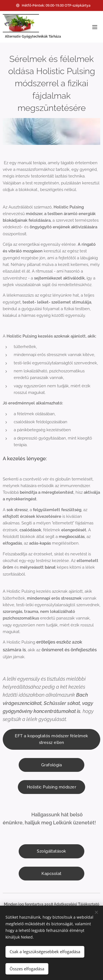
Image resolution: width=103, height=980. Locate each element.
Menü (95, 27)
